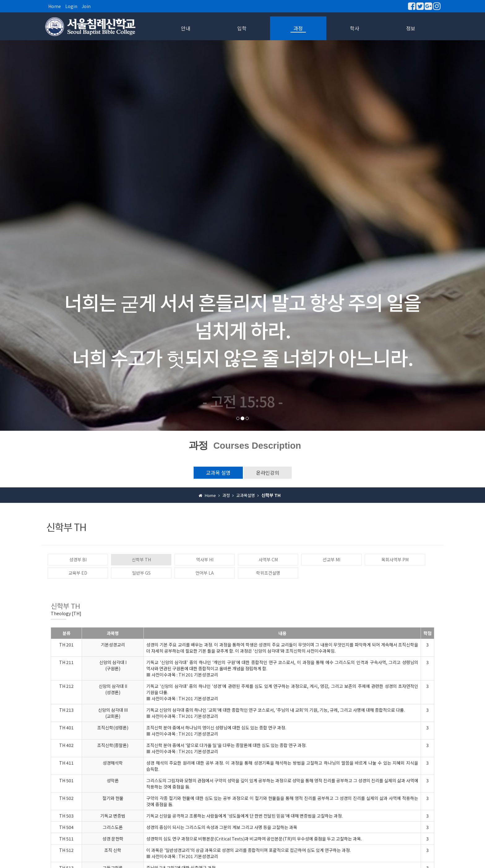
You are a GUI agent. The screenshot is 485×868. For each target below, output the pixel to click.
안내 (186, 28)
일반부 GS (141, 573)
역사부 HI (205, 559)
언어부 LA (205, 573)
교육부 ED (78, 573)
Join (86, 6)
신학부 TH (141, 559)
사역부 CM (268, 559)
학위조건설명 (268, 573)
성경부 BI (78, 559)
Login (71, 6)
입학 (242, 28)
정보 (411, 28)
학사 (354, 28)
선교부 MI (331, 559)
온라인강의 (268, 473)
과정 (298, 28)
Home (55, 6)
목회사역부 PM (395, 559)
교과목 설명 (218, 473)
